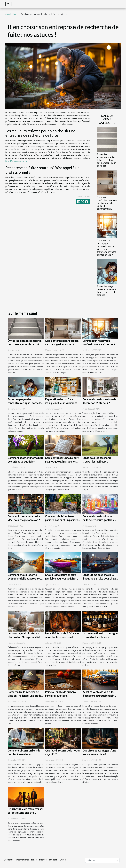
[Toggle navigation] (8, 4)
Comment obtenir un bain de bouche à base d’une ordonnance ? (24, 754)
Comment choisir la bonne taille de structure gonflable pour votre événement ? (98, 520)
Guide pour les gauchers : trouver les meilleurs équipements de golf (97, 461)
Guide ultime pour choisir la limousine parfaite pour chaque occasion (100, 578)
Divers (16, 14)
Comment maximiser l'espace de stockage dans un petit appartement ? (107, 203)
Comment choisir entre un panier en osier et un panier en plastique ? (62, 520)
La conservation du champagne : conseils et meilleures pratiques (100, 637)
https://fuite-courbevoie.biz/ (16, 161)
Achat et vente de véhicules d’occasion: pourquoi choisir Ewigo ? (98, 696)
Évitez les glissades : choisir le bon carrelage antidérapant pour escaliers (106, 160)
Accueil (8, 14)
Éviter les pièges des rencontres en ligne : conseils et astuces (106, 291)
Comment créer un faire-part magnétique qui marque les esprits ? (62, 461)
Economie (9, 860)
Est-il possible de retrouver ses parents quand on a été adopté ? (25, 813)
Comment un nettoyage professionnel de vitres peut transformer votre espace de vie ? (106, 247)
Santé (34, 860)
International (22, 860)
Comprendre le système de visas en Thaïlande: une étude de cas (24, 696)
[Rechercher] (102, 860)
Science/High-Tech (48, 860)
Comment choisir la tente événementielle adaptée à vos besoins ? (25, 578)
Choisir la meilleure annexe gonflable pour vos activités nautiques (61, 578)
